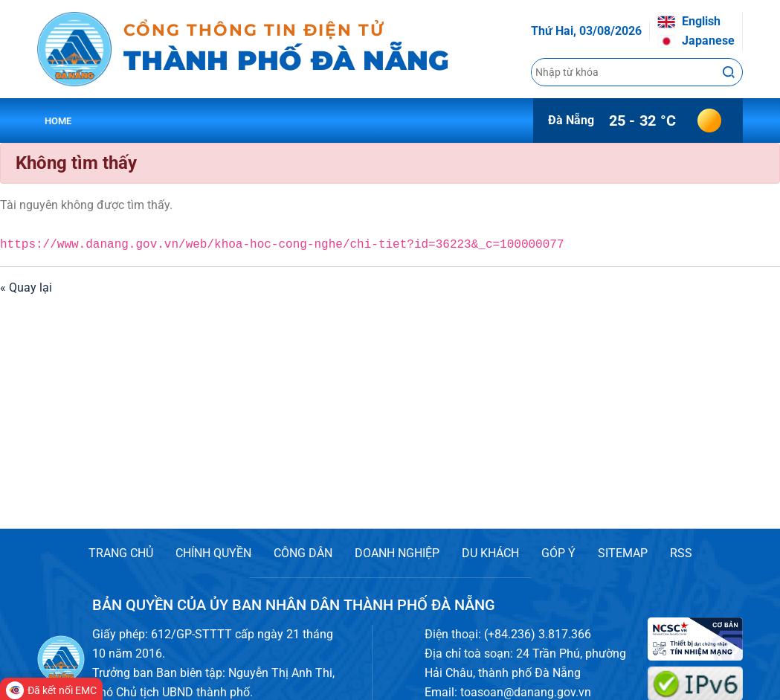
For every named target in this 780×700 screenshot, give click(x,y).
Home (58, 121)
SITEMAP (623, 553)
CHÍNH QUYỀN (213, 553)
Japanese (696, 41)
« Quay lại (26, 288)
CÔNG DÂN (303, 553)
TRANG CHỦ (121, 553)
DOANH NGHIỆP (397, 553)
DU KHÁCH (490, 553)
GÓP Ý (558, 553)
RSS (681, 553)
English (689, 21)
